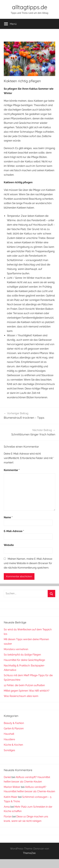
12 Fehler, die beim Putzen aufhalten (24, 685)
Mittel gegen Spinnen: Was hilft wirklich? (27, 691)
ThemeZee (29, 853)
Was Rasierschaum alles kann (21, 696)
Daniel (7, 777)
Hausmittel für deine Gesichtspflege (24, 660)
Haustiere (9, 739)
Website (9, 545)
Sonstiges (9, 750)
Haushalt (9, 734)
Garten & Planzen (14, 728)
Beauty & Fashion (14, 723)
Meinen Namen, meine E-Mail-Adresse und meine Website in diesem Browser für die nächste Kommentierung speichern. (28, 563)
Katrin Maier (11, 797)
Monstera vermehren (16, 649)
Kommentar (12, 470)
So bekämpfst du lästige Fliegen (22, 655)
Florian (8, 817)
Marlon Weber (12, 787)
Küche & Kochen (13, 745)
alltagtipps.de (30, 7)
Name (8, 517)
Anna (7, 807)
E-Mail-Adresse (14, 531)
